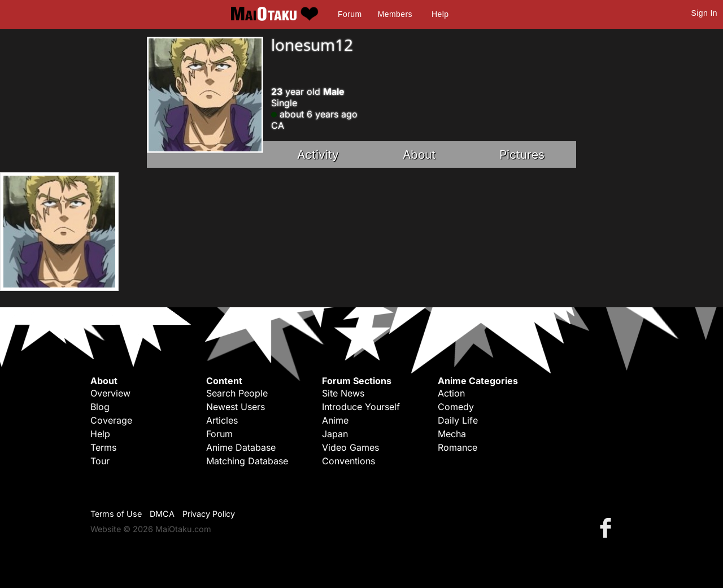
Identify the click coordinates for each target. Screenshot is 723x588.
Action (451, 393)
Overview (110, 393)
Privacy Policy (209, 514)
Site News (343, 393)
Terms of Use (116, 514)
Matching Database (247, 461)
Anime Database (241, 447)
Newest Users (236, 407)
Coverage (111, 420)
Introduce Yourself (361, 407)
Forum (350, 14)
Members (395, 14)
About (419, 154)
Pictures (522, 154)
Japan (335, 434)
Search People (237, 393)
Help (440, 14)
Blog (100, 407)
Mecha (452, 434)
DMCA (162, 514)
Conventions (349, 461)
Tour (100, 461)
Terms (103, 447)
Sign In (704, 13)
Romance (458, 447)
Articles (222, 420)
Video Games (350, 447)
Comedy (456, 407)
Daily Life (458, 420)
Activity (318, 154)
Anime (335, 420)
